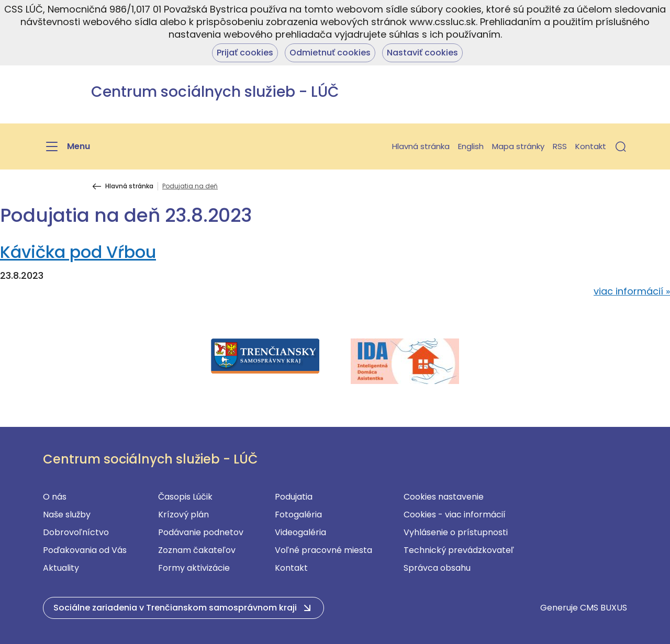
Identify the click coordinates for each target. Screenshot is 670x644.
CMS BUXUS (604, 608)
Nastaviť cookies (422, 53)
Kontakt (591, 146)
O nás (55, 497)
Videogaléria (300, 532)
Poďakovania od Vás (85, 550)
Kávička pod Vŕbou (78, 252)
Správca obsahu (437, 568)
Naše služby (67, 515)
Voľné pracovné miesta (323, 550)
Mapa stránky (518, 146)
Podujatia (294, 497)
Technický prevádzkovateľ (459, 550)
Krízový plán (183, 515)
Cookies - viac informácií (455, 515)
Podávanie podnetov (201, 532)
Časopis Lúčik (185, 497)
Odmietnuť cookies (330, 53)
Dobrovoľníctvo (76, 532)
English (471, 146)
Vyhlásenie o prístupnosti (456, 532)
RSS (560, 146)
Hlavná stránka (421, 146)
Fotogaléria (298, 515)
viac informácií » (632, 291)
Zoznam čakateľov (197, 550)
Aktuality (61, 568)
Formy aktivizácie (194, 568)
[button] (621, 146)
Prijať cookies (245, 53)
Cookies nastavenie (444, 497)
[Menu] (66, 146)
